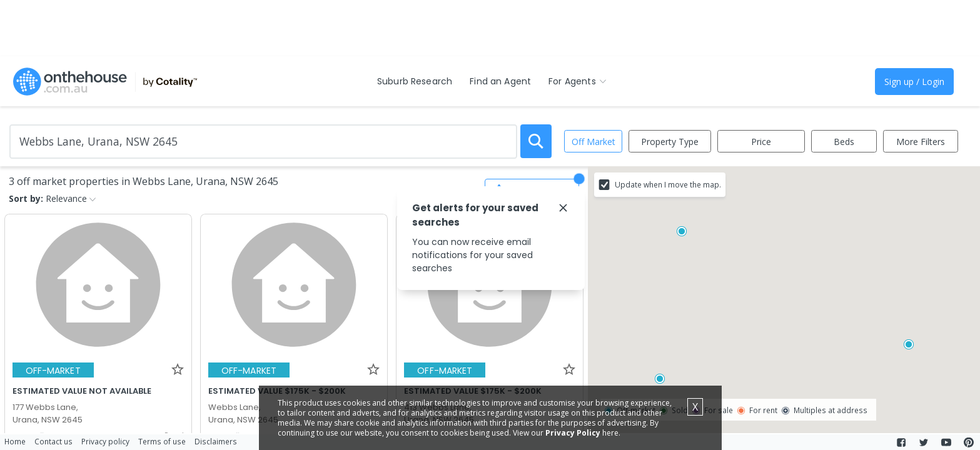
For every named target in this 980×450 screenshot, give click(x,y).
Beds (844, 142)
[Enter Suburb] (263, 142)
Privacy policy (105, 441)
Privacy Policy (573, 433)
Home (15, 441)
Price (761, 142)
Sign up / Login (914, 82)
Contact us (53, 441)
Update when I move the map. (668, 184)
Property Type (670, 142)
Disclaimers (216, 441)
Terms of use (162, 441)
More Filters (921, 142)
